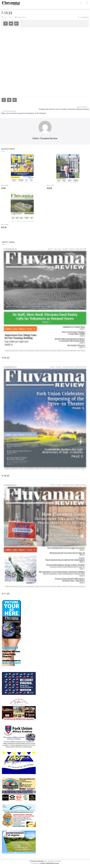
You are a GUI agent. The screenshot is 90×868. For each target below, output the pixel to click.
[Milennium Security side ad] (19, 815)
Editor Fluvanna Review (45, 138)
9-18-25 (6, 476)
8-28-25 (49, 188)
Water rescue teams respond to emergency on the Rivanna (24, 113)
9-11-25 (6, 594)
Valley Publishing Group (50, 863)
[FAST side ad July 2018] (19, 763)
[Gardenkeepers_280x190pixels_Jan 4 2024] (19, 842)
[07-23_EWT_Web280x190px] (19, 789)
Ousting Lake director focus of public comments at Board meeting (64, 109)
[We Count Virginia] (19, 683)
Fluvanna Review (37, 861)
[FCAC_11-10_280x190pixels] (19, 710)
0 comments (84, 17)
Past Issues (22, 17)
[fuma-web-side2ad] (19, 736)
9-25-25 (6, 358)
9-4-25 (3, 188)
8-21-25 (4, 227)
